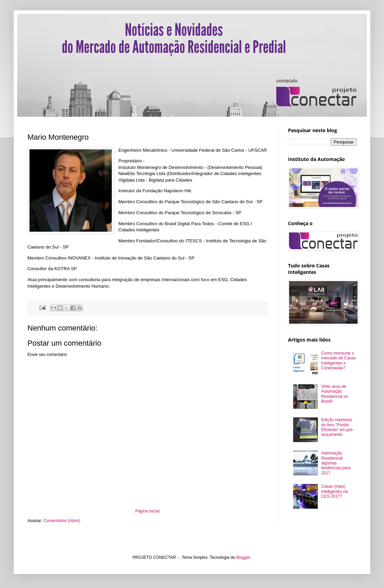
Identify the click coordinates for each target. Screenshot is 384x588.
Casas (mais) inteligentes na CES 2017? (334, 491)
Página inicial (148, 511)
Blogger (243, 557)
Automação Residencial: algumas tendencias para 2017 (336, 463)
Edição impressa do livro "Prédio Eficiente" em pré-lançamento (338, 427)
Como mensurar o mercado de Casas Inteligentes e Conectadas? (339, 361)
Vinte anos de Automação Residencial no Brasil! (335, 394)
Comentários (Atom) (62, 521)
